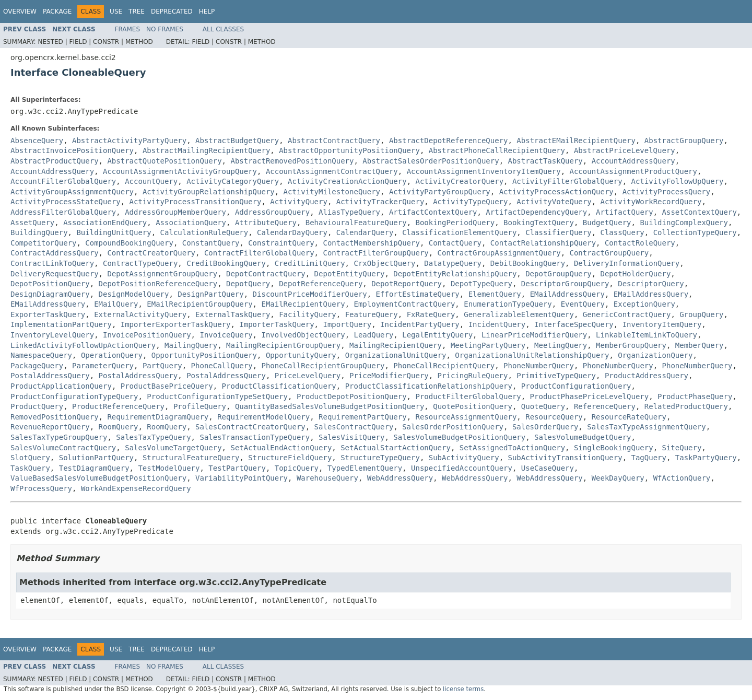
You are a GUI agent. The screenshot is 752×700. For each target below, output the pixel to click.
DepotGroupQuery (558, 274)
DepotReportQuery (407, 284)
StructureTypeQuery (380, 458)
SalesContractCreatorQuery (250, 427)
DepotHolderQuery (635, 274)
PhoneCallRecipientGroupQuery (323, 366)
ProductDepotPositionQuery (352, 396)
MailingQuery (191, 345)
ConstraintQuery (281, 243)
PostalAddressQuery (50, 376)
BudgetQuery (607, 223)
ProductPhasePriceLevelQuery (590, 396)
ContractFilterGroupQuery (375, 253)
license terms (463, 689)
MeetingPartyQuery (488, 345)
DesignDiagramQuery (50, 294)
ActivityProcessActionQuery (556, 192)
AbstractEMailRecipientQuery (576, 141)
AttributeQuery (266, 223)
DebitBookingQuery (528, 263)
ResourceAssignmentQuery (466, 417)
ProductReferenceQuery (118, 406)
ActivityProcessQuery (667, 192)
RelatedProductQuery (686, 406)
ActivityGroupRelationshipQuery (209, 192)
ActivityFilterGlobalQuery (567, 181)
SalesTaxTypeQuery (153, 437)
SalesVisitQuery (351, 437)
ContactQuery (455, 243)
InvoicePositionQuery (147, 335)
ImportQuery (347, 324)
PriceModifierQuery (389, 376)
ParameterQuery (103, 366)
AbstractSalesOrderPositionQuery (431, 161)
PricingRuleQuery (473, 376)
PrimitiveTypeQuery (556, 376)
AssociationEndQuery (105, 223)
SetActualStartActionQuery (396, 448)
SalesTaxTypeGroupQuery (59, 437)
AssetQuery (32, 223)
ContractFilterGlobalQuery (259, 253)
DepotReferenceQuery (321, 284)
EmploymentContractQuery (404, 304)
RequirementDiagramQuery (158, 417)
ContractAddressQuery (55, 253)
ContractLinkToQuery (52, 263)
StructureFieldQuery (290, 458)
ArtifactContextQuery (433, 212)
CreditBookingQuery (226, 263)
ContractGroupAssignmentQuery (499, 253)
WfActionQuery (682, 478)
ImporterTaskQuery (277, 324)
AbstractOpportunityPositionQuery (349, 150)
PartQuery (162, 366)
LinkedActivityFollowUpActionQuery (83, 345)
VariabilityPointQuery (242, 478)
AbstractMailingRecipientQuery (206, 150)
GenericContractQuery (627, 314)
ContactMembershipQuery (371, 243)
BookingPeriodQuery (455, 223)
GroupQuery (701, 314)
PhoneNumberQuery (539, 366)
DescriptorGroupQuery (565, 284)
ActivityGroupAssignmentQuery (72, 192)
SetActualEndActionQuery (281, 448)
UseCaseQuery (548, 468)
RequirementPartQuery (363, 417)
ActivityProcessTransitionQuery (196, 202)
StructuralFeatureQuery (191, 458)
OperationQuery (112, 355)
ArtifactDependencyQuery (536, 212)
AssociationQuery (191, 223)
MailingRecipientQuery (396, 345)
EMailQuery (116, 304)
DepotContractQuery (266, 274)
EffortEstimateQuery (418, 294)
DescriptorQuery (651, 284)
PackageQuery (37, 366)
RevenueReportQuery (50, 427)
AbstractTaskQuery (545, 161)
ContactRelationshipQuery (543, 243)
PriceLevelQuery (308, 376)
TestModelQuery (169, 468)
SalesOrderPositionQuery (453, 427)
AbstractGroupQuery (684, 141)
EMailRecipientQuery (303, 304)
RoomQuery (119, 427)
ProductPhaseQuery (695, 396)
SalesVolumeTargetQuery (173, 448)
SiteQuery (682, 448)
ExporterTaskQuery (48, 314)
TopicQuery (297, 468)
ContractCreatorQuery (151, 253)
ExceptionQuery (644, 304)
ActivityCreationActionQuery (347, 181)
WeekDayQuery (618, 478)
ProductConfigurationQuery (576, 386)
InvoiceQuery (226, 335)
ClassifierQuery (558, 232)
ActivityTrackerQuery (380, 202)
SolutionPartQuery (96, 458)
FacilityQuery (308, 314)
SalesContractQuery (354, 427)
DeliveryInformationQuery (627, 263)
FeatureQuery (372, 314)
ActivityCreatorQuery (459, 181)
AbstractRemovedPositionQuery (292, 161)
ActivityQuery (299, 202)
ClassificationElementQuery (459, 232)
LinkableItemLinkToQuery (647, 335)
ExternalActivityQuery (140, 314)
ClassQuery (622, 232)
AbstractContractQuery (334, 141)
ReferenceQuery (605, 406)
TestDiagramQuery (94, 468)
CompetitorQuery (43, 243)
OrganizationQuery (655, 355)
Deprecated (172, 11)
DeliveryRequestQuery (55, 274)
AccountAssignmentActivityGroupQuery (180, 171)
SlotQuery (30, 458)
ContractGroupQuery (609, 253)
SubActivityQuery (464, 458)
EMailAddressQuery (567, 294)
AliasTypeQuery (349, 212)
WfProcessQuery (41, 488)
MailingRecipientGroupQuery (283, 345)
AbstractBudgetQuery (237, 141)
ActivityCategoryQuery (233, 181)
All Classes (223, 29)
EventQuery (583, 304)
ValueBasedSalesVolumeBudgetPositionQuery (98, 478)
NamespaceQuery (41, 355)
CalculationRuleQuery (204, 232)
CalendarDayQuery (292, 232)
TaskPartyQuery (706, 458)
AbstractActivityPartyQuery (129, 141)
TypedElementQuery (365, 468)
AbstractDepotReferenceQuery (449, 141)
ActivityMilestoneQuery (332, 192)
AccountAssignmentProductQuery (633, 171)
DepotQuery (248, 284)
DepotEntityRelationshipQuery (455, 274)
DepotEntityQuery (350, 274)
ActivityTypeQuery (470, 202)
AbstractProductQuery (55, 161)
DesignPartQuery (210, 294)
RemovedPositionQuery (55, 417)
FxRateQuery (431, 314)
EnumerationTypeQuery (508, 304)
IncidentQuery (497, 324)
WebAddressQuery (400, 478)
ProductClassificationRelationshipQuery (429, 386)
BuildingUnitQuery (114, 232)
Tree (137, 11)
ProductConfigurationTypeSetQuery (217, 396)
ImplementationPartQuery (61, 324)
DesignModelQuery (134, 294)
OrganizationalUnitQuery (396, 355)
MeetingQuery (561, 345)
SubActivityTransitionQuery (565, 458)
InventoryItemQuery (662, 324)
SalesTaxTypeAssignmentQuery (647, 427)
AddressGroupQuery (272, 212)
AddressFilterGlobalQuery (63, 212)
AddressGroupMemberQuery (175, 212)
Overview (20, 11)
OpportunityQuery (301, 355)
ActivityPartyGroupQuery (440, 192)
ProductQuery (37, 406)
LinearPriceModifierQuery (534, 335)
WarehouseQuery (327, 478)
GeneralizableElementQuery (519, 314)
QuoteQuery (543, 406)
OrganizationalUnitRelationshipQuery (532, 355)
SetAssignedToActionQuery (512, 448)
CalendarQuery (365, 232)
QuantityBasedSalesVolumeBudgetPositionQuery (330, 406)
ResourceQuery (554, 417)
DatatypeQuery (453, 263)
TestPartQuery (237, 468)
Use (116, 11)
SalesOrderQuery (545, 427)
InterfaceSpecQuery (574, 324)
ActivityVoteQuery (554, 202)
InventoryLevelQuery (52, 335)
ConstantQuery (211, 243)
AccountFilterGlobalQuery (63, 181)
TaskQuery (30, 468)
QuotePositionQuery (473, 406)
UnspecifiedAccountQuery (462, 468)
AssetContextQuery (700, 212)
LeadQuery (373, 335)
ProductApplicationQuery (61, 386)
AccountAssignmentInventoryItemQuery (484, 171)
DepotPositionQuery (50, 284)
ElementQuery (495, 294)
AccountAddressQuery (633, 161)
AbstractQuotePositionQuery (164, 161)
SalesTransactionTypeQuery (255, 437)
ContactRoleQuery (640, 243)
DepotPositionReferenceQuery (158, 284)
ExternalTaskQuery (233, 314)
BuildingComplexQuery (684, 223)
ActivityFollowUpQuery (678, 181)
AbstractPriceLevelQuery (625, 150)
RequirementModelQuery (263, 417)
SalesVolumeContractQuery (63, 448)
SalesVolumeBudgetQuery (583, 437)
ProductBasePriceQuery (167, 386)
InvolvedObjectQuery (303, 335)
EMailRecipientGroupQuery (199, 304)
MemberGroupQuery (631, 345)
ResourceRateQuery (629, 417)
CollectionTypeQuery (695, 232)
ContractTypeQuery (140, 263)
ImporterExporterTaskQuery (176, 324)
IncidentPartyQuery (420, 324)
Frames (128, 29)
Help (207, 11)
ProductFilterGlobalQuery (468, 396)
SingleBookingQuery (614, 448)
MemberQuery (700, 345)
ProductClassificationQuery (279, 386)
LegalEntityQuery (437, 335)
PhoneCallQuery (222, 366)
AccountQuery (151, 181)
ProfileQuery (200, 406)
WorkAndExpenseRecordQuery (136, 488)
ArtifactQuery (625, 212)
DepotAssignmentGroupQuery (162, 274)
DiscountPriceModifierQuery (310, 294)
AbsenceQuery (37, 141)
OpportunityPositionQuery (204, 355)
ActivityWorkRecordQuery (651, 202)
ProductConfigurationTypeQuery (74, 396)
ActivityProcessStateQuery (66, 202)
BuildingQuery (39, 232)
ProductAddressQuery (647, 376)
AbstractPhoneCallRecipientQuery (497, 150)
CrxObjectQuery (384, 263)
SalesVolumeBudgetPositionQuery (459, 437)
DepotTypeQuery (481, 284)
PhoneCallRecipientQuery (444, 366)
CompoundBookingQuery (129, 243)
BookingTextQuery (539, 223)
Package (57, 11)
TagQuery (649, 458)
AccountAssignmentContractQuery (332, 171)
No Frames (165, 29)
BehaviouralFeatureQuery (356, 223)
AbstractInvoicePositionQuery (72, 150)
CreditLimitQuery (310, 263)
